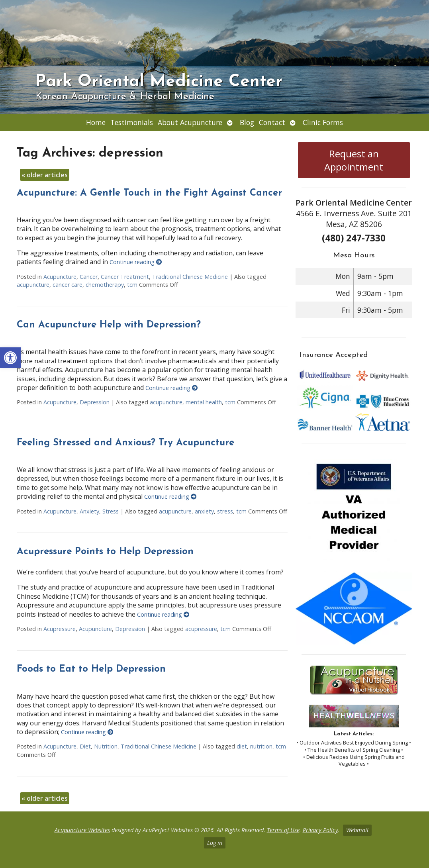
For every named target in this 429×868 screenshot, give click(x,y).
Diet (85, 746)
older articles (45, 175)
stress (225, 511)
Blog (247, 122)
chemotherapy (105, 285)
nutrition (261, 746)
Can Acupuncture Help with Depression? (109, 325)
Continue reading (136, 262)
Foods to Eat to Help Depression (91, 669)
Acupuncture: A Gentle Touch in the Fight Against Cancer (149, 193)
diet (242, 746)
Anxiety (89, 511)
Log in (215, 843)
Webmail (357, 830)
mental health (204, 402)
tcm (132, 285)
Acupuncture (60, 277)
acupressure (201, 629)
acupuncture (33, 285)
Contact (272, 122)
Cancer (89, 277)
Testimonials (132, 122)
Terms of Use (283, 830)
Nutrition (106, 746)
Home (96, 122)
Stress (111, 511)
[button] (10, 358)
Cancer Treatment (125, 277)
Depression (95, 402)
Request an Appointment (354, 160)
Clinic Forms (323, 122)
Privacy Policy (320, 830)
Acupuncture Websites (82, 830)
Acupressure (60, 629)
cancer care (68, 285)
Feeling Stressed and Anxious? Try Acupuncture (125, 443)
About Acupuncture (190, 122)
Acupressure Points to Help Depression (105, 552)
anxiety (204, 511)
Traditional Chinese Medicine (190, 277)
